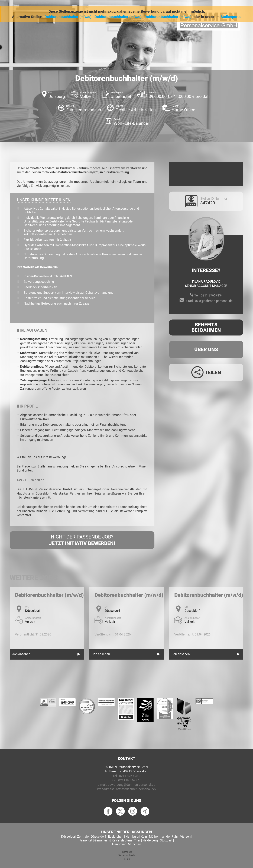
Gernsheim (102, 840)
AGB (127, 859)
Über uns (206, 349)
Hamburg (132, 836)
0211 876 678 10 (130, 780)
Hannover (119, 844)
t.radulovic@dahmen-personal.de (209, 301)
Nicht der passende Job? (82, 540)
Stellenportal (231, 17)
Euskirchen (116, 836)
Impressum (127, 851)
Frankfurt (86, 840)
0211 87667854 (212, 295)
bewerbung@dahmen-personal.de (132, 785)
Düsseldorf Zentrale (75, 836)
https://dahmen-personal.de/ (136, 789)
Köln (144, 836)
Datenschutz (127, 855)
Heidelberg (150, 840)
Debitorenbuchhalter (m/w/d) (68, 17)
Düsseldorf (98, 836)
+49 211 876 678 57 (30, 480)
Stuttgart (166, 840)
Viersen (185, 836)
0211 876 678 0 (130, 776)
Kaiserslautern (122, 840)
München (134, 844)
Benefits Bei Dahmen (206, 327)
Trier (137, 840)
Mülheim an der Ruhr (163, 836)
